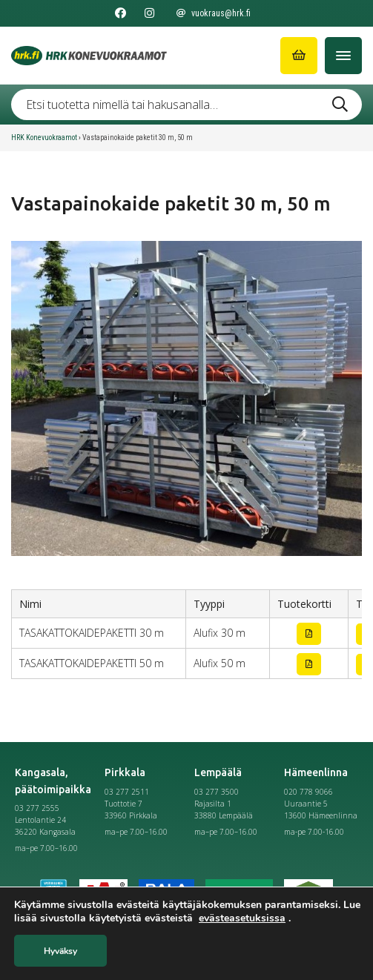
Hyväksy (60, 951)
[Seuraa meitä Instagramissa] (149, 13)
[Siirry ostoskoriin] (299, 56)
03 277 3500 (217, 792)
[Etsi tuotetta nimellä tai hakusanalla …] (186, 105)
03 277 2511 (127, 792)
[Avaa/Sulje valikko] (343, 56)
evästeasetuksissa (242, 918)
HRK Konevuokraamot (44, 138)
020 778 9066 (308, 792)
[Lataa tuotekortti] (309, 634)
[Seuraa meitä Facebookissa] (121, 13)
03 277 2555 (37, 808)
